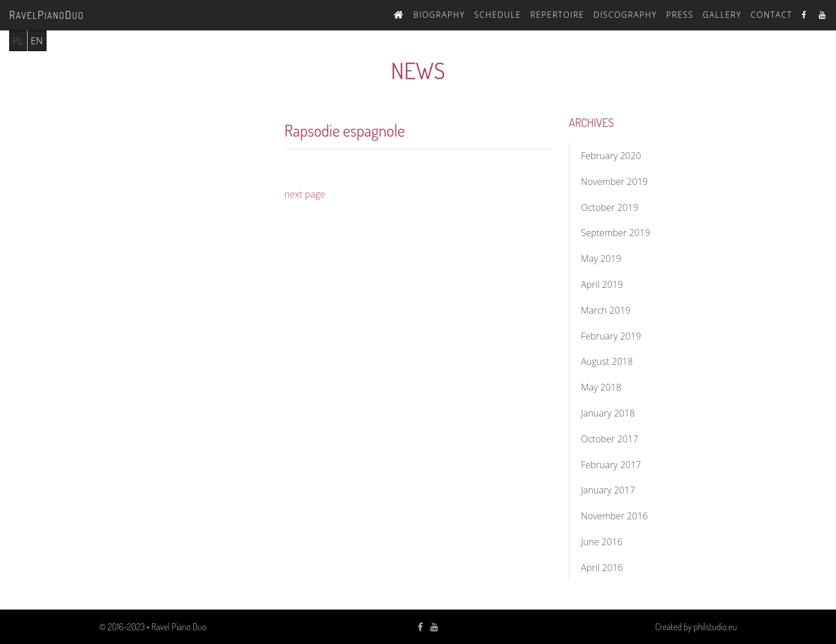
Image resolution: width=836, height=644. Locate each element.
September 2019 (616, 233)
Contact (772, 15)
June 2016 (602, 542)
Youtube (823, 15)
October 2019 (610, 207)
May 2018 (601, 387)
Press (680, 15)
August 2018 (607, 361)
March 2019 (606, 310)
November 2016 (614, 516)
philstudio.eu (715, 627)
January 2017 (608, 490)
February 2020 (611, 156)
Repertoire (557, 15)
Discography (625, 15)
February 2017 (611, 465)
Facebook (806, 15)
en (37, 41)
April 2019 (602, 284)
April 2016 (602, 568)
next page (305, 194)
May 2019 (601, 259)
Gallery (722, 15)
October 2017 (610, 439)
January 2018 (608, 413)
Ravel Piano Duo (179, 627)
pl (18, 41)
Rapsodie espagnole (345, 130)
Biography (439, 15)
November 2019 (614, 182)
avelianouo (47, 15)
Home (399, 13)
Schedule (498, 15)
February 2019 (611, 336)
